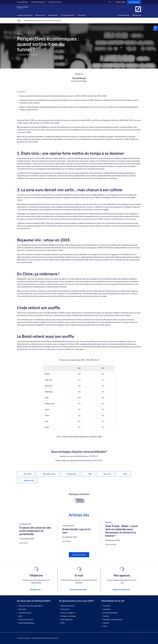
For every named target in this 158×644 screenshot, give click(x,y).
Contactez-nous (123, 15)
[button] (40, 15)
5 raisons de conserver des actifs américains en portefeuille (35, 531)
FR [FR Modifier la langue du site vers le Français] (110, 2)
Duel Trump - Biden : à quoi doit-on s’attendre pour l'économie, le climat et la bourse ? (122, 531)
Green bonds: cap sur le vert (76, 531)
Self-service (137, 15)
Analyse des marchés (25, 15)
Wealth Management (38, 2)
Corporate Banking (55, 2)
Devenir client (121, 2)
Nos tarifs (82, 15)
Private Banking (22, 2)
